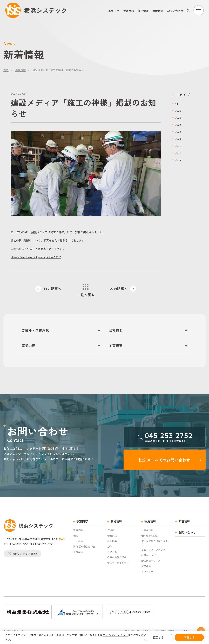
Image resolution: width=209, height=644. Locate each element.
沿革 (110, 547)
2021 (178, 139)
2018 (178, 153)
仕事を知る (147, 530)
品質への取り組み (117, 557)
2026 (178, 111)
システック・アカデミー (154, 550)
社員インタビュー (151, 555)
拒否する (158, 637)
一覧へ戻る (86, 291)
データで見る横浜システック (156, 543)
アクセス (112, 552)
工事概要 (116, 346)
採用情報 (143, 11)
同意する (189, 637)
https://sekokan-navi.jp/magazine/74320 (36, 257)
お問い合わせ (175, 11)
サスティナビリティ (118, 563)
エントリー (147, 572)
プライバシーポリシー (115, 635)
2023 (178, 132)
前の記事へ (48, 289)
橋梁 (76, 536)
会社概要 (116, 330)
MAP (62, 539)
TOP (6, 70)
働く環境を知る (150, 536)
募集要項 (146, 566)
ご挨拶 (111, 530)
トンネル (78, 541)
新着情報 (158, 11)
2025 (178, 118)
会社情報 (129, 11)
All (176, 104)
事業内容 (114, 11)
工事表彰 (78, 552)
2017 (178, 160)
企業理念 (112, 536)
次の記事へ (123, 289)
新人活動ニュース (151, 561)
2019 (178, 146)
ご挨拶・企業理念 (35, 330)
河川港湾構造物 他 (84, 547)
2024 (178, 125)
